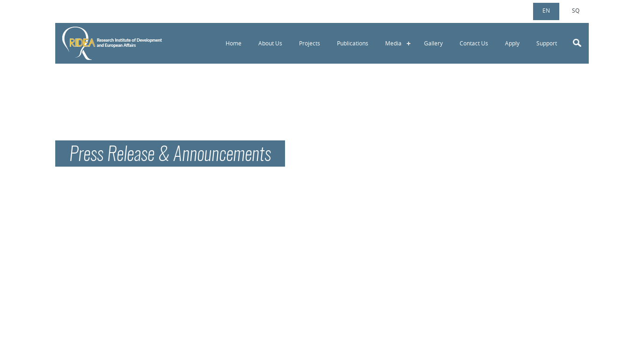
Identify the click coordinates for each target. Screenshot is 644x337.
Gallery (433, 43)
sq (576, 10)
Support (547, 43)
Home (234, 43)
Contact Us (474, 43)
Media (393, 43)
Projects (310, 43)
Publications (353, 43)
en (546, 10)
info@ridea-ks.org (101, 10)
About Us (270, 43)
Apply (512, 43)
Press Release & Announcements (170, 155)
